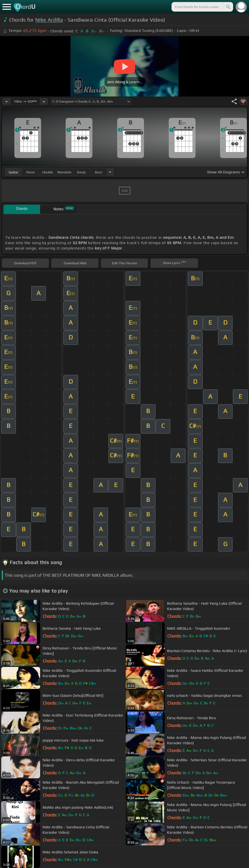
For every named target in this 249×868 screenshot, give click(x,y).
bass (99, 172)
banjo (81, 172)
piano (31, 172)
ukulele (47, 172)
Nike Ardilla (49, 20)
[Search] (228, 7)
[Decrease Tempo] (7, 101)
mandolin (64, 172)
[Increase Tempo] (44, 101)
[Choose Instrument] (110, 172)
